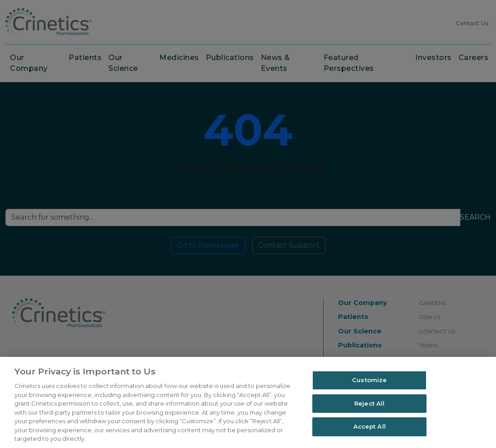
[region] (248, 402)
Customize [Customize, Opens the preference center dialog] (369, 380)
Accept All (370, 427)
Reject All (369, 403)
